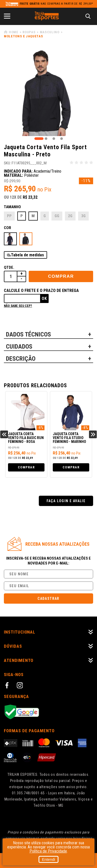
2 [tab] (46, 139)
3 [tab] (54, 139)
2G (70, 216)
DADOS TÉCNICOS (28, 334)
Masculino (50, 32)
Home (14, 32)
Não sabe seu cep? (18, 306)
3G (83, 216)
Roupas (29, 32)
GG (57, 216)
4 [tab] (62, 139)
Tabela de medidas (27, 255)
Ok (44, 298)
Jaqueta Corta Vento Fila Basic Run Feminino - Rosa (26, 438)
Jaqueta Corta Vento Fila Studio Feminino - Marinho (69, 438)
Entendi (48, 859)
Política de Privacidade (48, 851)
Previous (4, 434)
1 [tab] (39, 139)
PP (9, 216)
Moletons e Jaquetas (23, 36)
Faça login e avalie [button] (66, 501)
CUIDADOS (19, 347)
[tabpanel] (48, 92)
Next (93, 434)
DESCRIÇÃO (21, 359)
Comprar (61, 276)
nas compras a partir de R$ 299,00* (56, 4)
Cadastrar (48, 599)
